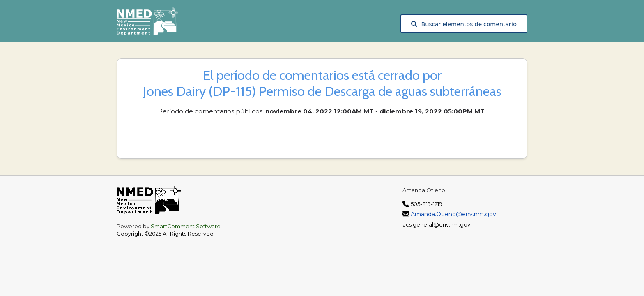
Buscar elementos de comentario (464, 24)
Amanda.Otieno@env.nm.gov (453, 214)
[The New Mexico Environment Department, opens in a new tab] (152, 24)
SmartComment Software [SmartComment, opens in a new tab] (186, 226)
